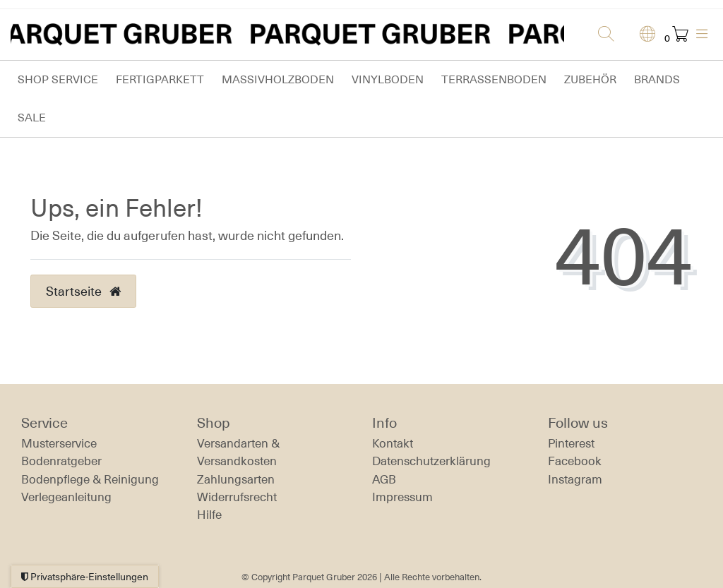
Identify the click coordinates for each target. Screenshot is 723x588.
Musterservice (59, 443)
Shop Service (58, 79)
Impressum (402, 497)
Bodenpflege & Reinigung (90, 479)
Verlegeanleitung (66, 497)
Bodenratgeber (61, 461)
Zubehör (590, 79)
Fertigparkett (160, 79)
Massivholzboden (278, 79)
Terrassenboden (494, 79)
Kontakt (393, 443)
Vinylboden (388, 79)
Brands (657, 79)
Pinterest (571, 443)
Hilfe (209, 515)
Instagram (575, 479)
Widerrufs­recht (237, 497)
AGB (384, 479)
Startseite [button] (83, 291)
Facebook (575, 461)
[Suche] (602, 35)
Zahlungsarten (236, 479)
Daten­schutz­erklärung (431, 461)
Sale (32, 118)
